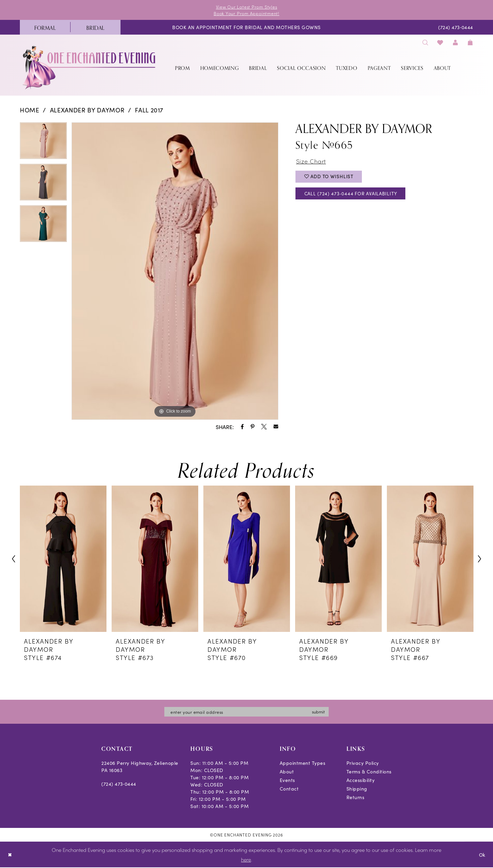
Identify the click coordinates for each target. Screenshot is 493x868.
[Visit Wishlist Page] (440, 43)
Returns (356, 798)
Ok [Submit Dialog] (482, 855)
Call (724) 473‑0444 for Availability (354, 196)
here (246, 860)
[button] (455, 43)
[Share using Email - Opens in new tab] (276, 427)
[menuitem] (45, 28)
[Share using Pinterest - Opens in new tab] (252, 427)
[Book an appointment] (246, 28)
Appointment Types (303, 764)
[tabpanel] (43, 143)
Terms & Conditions (369, 772)
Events (287, 781)
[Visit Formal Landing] (45, 28)
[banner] (90, 68)
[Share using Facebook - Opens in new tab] (242, 427)
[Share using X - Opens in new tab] (264, 427)
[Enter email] (246, 712)
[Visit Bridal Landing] (95, 28)
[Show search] (425, 43)
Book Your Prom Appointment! (247, 14)
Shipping (357, 790)
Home (30, 110)
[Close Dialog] (10, 855)
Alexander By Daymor (87, 110)
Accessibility (361, 781)
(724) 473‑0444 (119, 785)
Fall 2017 (149, 110)
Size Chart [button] (312, 162)
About (287, 772)
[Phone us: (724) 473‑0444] (456, 28)
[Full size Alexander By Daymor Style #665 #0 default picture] (175, 271)
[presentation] (63, 559)
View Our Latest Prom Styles (246, 7)
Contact (289, 790)
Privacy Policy (363, 764)
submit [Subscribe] (321, 712)
